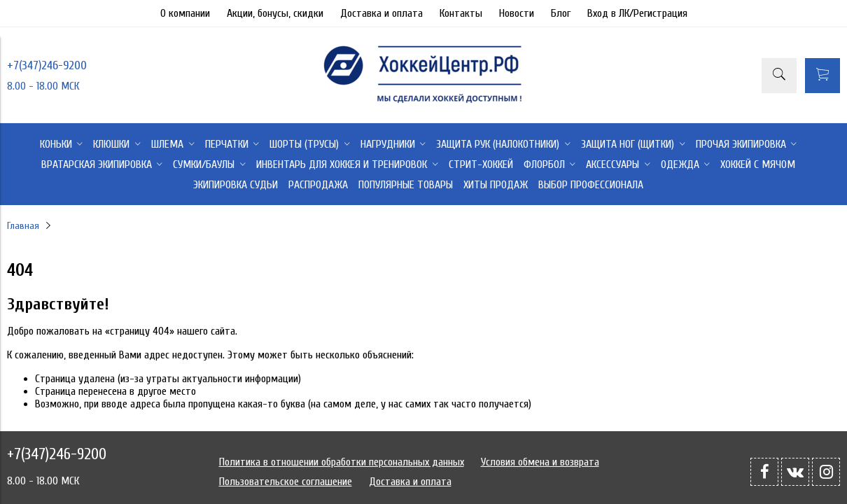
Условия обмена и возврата (540, 462)
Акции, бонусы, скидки (275, 13)
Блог (561, 13)
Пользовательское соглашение (286, 482)
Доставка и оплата (381, 13)
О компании (185, 13)
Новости (517, 13)
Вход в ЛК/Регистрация (637, 13)
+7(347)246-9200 (47, 65)
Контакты (461, 13)
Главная (23, 226)
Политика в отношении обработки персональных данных (342, 462)
